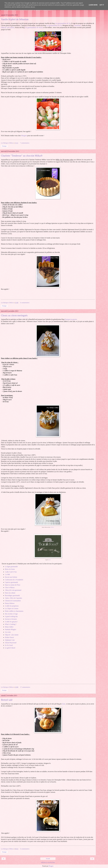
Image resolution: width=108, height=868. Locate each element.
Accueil (48, 859)
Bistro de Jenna (10, 569)
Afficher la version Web (48, 862)
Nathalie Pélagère (11, 629)
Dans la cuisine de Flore (13, 585)
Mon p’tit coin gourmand (13, 590)
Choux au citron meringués (14, 315)
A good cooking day (11, 616)
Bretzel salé (7, 700)
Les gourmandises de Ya (63, 23)
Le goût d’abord (10, 648)
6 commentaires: (25, 303)
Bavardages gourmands (12, 595)
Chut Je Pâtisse (10, 588)
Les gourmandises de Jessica (34, 27)
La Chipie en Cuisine (12, 608)
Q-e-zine (8, 632)
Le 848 (8, 574)
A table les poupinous (12, 606)
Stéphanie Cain (10, 640)
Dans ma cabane (10, 593)
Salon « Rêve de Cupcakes (14, 598)
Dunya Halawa (10, 603)
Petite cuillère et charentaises (14, 611)
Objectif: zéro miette (8, 27)
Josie (64, 704)
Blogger (51, 866)
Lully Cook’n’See (11, 572)
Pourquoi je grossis (71, 319)
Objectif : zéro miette (12, 635)
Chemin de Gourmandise (13, 601)
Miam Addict (9, 627)
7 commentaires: (25, 143)
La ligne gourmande (11, 567)
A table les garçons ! (11, 622)
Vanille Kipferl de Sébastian (15, 19)
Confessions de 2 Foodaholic (14, 580)
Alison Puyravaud (11, 643)
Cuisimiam (77, 25)
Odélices (52, 527)
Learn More (93, 5)
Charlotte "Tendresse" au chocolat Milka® (22, 156)
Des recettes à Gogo (11, 614)
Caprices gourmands (11, 582)
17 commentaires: (25, 687)
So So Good (9, 645)
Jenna (50, 560)
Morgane (24, 136)
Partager (4, 146)
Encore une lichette (11, 577)
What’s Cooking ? (11, 624)
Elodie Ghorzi (9, 637)
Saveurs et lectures (11, 619)
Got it (102, 5)
